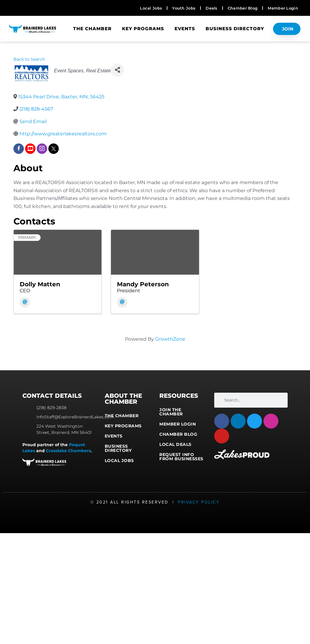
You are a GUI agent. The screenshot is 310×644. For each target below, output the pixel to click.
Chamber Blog (178, 434)
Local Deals (175, 444)
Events (185, 29)
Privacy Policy (199, 502)
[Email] (25, 302)
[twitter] (54, 149)
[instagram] (42, 149)
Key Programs (143, 29)
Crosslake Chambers (68, 451)
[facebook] (19, 149)
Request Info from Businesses (181, 457)
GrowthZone (170, 339)
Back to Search (29, 59)
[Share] (117, 70)
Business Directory (235, 29)
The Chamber (92, 29)
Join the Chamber (171, 412)
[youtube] (30, 149)
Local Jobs (119, 461)
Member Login (178, 424)
